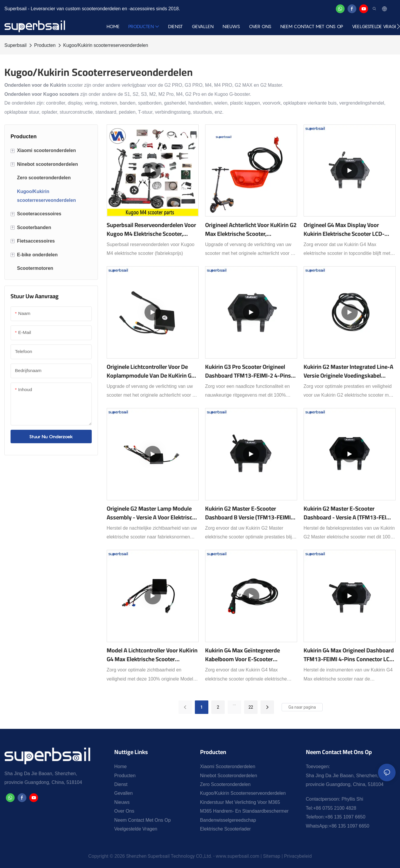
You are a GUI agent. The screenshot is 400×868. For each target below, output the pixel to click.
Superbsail (16, 45)
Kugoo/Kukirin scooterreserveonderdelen (106, 45)
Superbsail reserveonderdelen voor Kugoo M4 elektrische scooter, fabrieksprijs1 (151, 229)
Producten (45, 45)
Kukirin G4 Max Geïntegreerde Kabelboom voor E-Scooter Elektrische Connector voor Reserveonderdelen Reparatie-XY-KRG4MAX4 (247, 655)
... (234, 704)
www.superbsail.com (238, 856)
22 (251, 707)
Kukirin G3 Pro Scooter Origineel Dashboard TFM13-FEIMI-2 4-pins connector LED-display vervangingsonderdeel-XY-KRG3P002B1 (248, 371)
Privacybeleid (298, 856)
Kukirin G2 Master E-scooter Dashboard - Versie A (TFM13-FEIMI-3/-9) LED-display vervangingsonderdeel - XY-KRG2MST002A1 (349, 513)
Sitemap (272, 856)
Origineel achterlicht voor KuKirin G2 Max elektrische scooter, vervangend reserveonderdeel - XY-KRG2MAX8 (251, 229)
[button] (398, 26)
